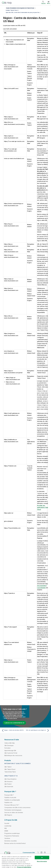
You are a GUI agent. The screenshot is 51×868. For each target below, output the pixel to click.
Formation (7, 748)
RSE (6, 828)
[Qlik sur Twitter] (38, 852)
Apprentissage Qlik (10, 750)
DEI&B (6, 831)
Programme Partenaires (12, 836)
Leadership (8, 826)
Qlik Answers (8, 782)
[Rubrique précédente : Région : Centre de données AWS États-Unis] (13, 730)
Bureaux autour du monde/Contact (15, 843)
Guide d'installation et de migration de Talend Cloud (20, 8)
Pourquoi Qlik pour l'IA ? (12, 805)
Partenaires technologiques (13, 810)
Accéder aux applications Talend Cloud (43, 507)
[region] (25, 861)
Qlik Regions (8, 815)
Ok (42, 857)
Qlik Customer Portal (11, 753)
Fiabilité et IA (8, 802)
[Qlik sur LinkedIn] (41, 852)
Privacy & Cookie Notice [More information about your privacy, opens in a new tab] (24, 867)
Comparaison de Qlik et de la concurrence (17, 807)
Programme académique (12, 833)
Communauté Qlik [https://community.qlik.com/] (29, 853)
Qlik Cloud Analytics (10, 779)
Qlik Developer (9, 745)
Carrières (7, 838)
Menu (49, 3)
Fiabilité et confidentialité (12, 800)
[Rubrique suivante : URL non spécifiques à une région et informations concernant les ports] (38, 730)
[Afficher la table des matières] (4, 8)
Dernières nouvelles (11, 841)
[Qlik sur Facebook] (45, 852)
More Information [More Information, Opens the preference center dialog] (42, 861)
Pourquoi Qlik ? (9, 795)
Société (7, 823)
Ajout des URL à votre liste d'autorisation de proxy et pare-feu (23, 12)
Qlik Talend (8, 767)
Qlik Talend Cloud (10, 769)
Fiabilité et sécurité (10, 797)
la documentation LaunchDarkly (44, 586)
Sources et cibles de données (14, 812)
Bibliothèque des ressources (13, 755)
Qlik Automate (9, 787)
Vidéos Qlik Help (10, 743)
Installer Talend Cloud (12, 10)
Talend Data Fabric (10, 772)
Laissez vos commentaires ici (14, 723)
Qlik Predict (8, 784)
